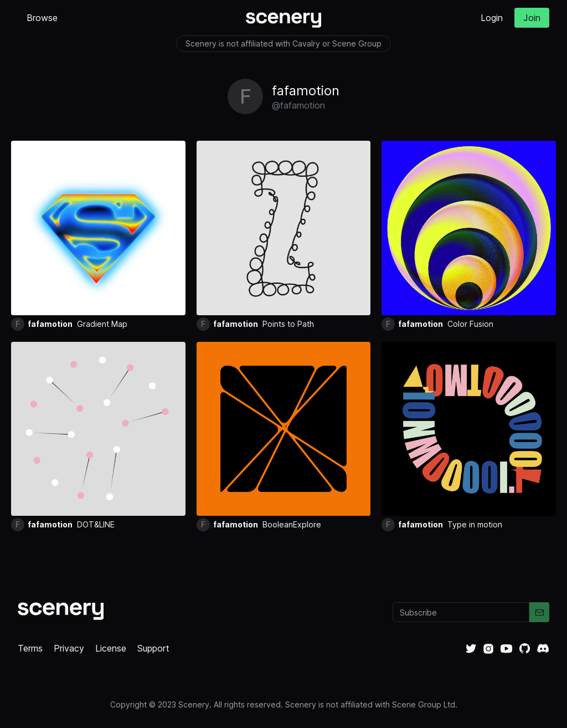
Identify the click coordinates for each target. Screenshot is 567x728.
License (111, 648)
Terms (30, 648)
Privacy (69, 648)
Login (492, 18)
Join (532, 18)
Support (153, 648)
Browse (42, 18)
